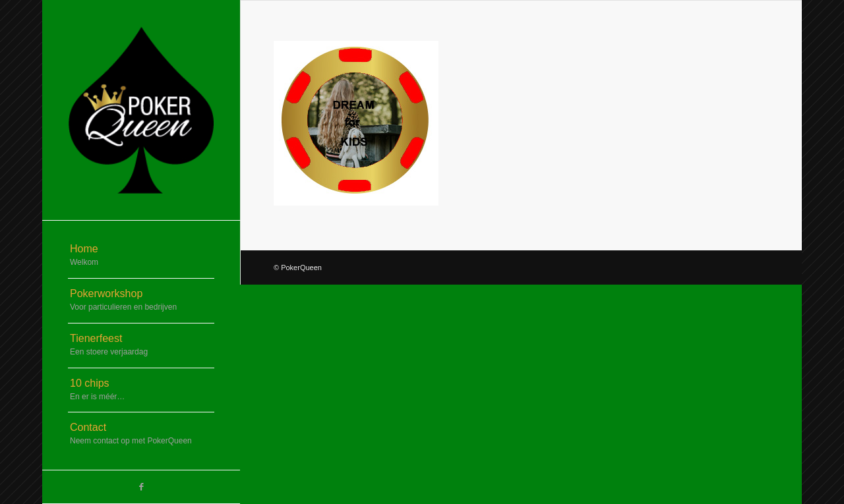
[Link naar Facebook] (141, 487)
